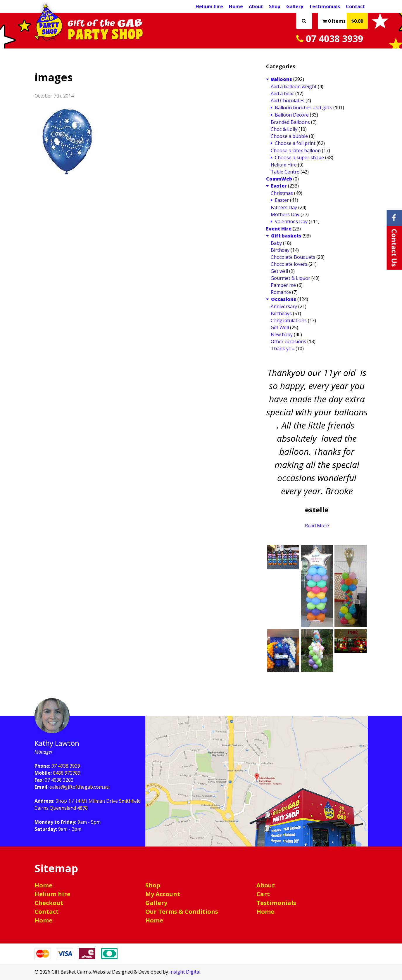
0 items (345, 21)
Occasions (284, 299)
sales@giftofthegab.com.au (80, 787)
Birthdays (281, 313)
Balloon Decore (292, 115)
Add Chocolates (288, 100)
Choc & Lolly (284, 129)
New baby (282, 334)
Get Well (280, 327)
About (256, 6)
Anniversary (284, 306)
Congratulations (289, 320)
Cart (263, 894)
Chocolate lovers (289, 264)
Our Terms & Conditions (182, 912)
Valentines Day (291, 221)
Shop (275, 6)
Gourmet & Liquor (290, 278)
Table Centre (285, 172)
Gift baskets (286, 236)
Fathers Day (284, 207)
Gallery (295, 6)
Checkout (49, 903)
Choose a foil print (295, 143)
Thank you (283, 348)
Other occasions (288, 341)
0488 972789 (67, 773)
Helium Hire (284, 165)
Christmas (282, 193)
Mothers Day (285, 214)
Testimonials (325, 6)
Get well (279, 271)
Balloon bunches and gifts (303, 107)
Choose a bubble (289, 136)
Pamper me (283, 285)
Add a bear (282, 93)
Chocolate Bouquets (293, 257)
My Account (163, 894)
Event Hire (279, 229)
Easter (279, 186)
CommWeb (279, 179)
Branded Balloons (290, 122)
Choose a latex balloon (296, 150)
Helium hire (209, 6)
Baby (276, 243)
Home (236, 6)
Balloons (282, 79)
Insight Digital (185, 972)
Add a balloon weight (294, 86)
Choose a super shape (299, 157)
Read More (317, 525)
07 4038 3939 (330, 38)
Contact (355, 6)
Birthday (280, 250)
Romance (281, 292)
